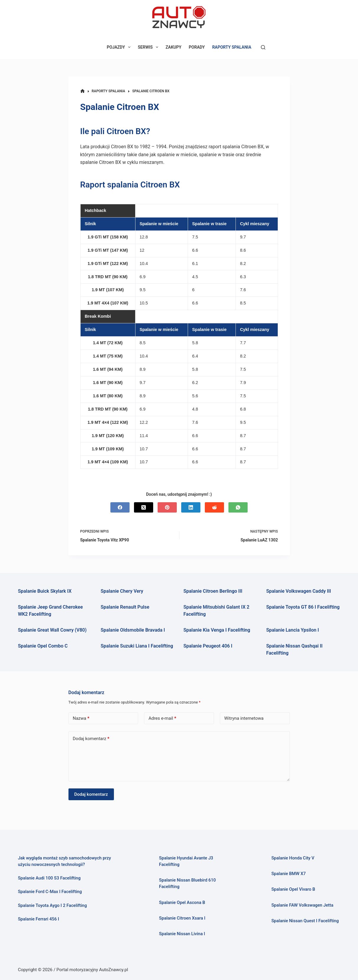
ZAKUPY (174, 47)
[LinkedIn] (191, 507)
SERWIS (149, 47)
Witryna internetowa (244, 718)
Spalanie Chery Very (122, 591)
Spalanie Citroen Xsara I (182, 918)
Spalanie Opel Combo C (43, 646)
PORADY (197, 47)
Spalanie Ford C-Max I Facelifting (50, 892)
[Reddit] (214, 507)
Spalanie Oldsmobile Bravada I (133, 630)
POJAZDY (120, 47)
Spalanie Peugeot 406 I (208, 646)
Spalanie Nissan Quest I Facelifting (305, 921)
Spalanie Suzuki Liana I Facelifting (137, 646)
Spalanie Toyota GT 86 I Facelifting (303, 607)
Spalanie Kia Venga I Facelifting (217, 630)
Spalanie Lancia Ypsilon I (293, 630)
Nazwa (81, 718)
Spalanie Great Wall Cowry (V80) (52, 630)
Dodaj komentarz (91, 739)
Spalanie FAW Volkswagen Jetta (302, 905)
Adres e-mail (162, 718)
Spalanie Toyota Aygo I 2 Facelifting (53, 905)
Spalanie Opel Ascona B (182, 902)
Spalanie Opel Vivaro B (293, 889)
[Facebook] (120, 507)
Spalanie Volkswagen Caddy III (299, 591)
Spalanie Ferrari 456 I (39, 919)
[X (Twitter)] (144, 507)
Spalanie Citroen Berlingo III (213, 591)
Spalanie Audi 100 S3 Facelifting (49, 878)
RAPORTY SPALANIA (232, 47)
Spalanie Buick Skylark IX (45, 591)
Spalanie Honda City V (293, 858)
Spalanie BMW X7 (288, 874)
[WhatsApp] (238, 507)
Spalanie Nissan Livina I (182, 934)
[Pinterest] (167, 507)
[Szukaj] (263, 47)
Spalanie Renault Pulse (125, 607)
